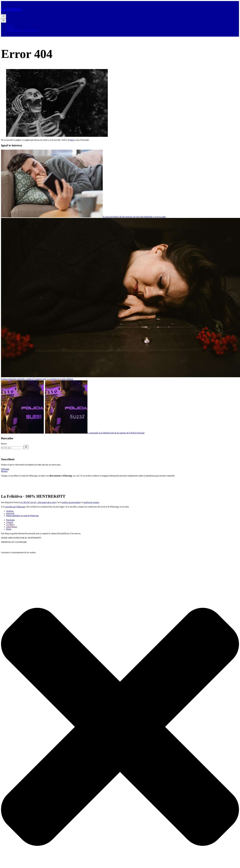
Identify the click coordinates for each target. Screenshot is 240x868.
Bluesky (4, 471)
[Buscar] (26, 447)
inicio (72, 140)
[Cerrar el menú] (4, 21)
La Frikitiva (12, 9)
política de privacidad (71, 502)
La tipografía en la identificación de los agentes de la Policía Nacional (116, 433)
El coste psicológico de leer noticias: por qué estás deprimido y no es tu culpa (134, 217)
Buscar (4, 444)
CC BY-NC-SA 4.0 (28, 502)
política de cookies (91, 502)
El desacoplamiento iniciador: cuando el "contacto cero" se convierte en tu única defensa (37, 379)
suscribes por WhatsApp (15, 507)
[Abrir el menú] (4, 16)
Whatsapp (5, 469)
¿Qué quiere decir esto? (47, 502)
